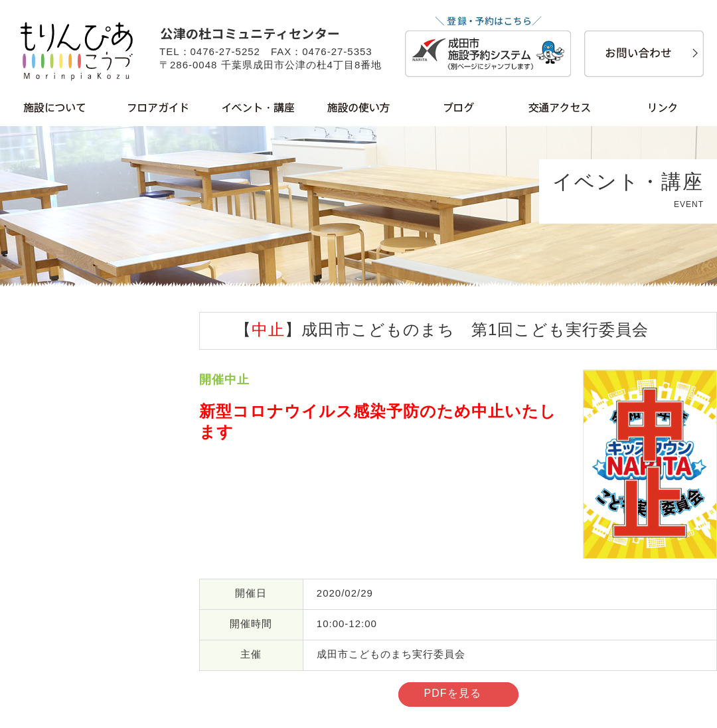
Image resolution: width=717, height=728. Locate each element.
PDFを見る (453, 693)
